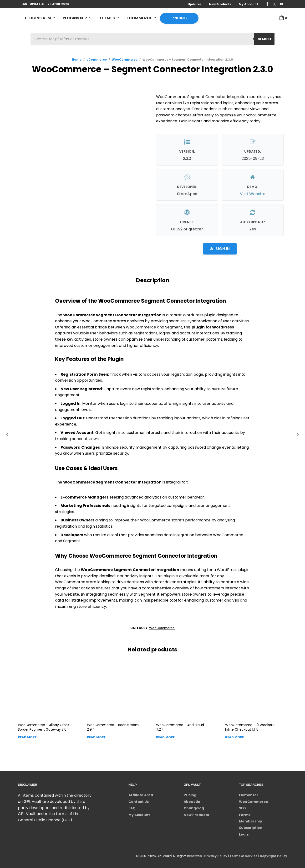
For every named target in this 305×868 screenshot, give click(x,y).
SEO (242, 807)
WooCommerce (125, 60)
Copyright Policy (273, 855)
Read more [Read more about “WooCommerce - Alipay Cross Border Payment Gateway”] (27, 736)
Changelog (194, 807)
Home (77, 60)
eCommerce (139, 18)
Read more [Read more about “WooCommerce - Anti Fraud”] (165, 736)
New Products (220, 4)
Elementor (249, 794)
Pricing (179, 18)
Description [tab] (153, 280)
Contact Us (139, 800)
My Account (248, 4)
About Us (192, 800)
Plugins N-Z (75, 18)
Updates (195, 4)
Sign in (220, 249)
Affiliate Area (141, 794)
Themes (107, 18)
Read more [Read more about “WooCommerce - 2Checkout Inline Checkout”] (234, 736)
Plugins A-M (38, 18)
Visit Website (253, 194)
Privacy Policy (214, 855)
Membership (251, 820)
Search (264, 39)
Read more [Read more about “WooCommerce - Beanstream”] (96, 736)
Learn (244, 833)
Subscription (251, 826)
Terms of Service (242, 855)
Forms (245, 813)
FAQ (132, 807)
